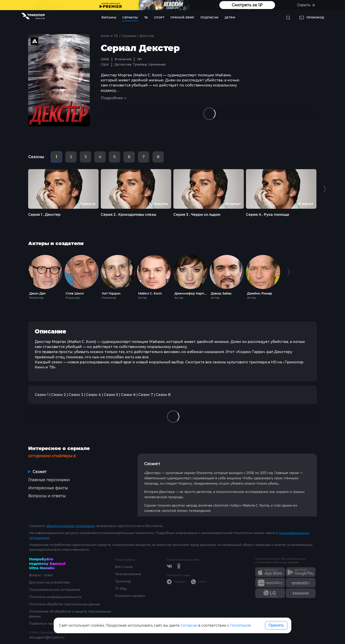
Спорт (159, 17)
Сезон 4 (94, 395)
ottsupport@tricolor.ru (47, 637)
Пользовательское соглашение (55, 590)
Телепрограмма (128, 574)
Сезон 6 (128, 395)
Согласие (189, 625)
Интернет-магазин (130, 596)
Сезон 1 (42, 395)
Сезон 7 (146, 395)
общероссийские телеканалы (70, 526)
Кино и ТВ (109, 36)
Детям (230, 17)
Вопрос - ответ (41, 575)
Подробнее (112, 98)
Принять (276, 625)
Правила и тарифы (45, 624)
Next (325, 189)
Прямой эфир (182, 17)
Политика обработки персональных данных (65, 604)
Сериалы (130, 17)
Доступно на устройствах (50, 582)
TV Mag (121, 589)
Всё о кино (124, 567)
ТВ (146, 17)
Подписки (209, 17)
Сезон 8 (163, 395)
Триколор (123, 581)
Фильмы (109, 17)
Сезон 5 (111, 395)
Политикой (240, 625)
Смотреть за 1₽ (247, 5)
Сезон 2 (59, 395)
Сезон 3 (76, 395)
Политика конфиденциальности (55, 597)
